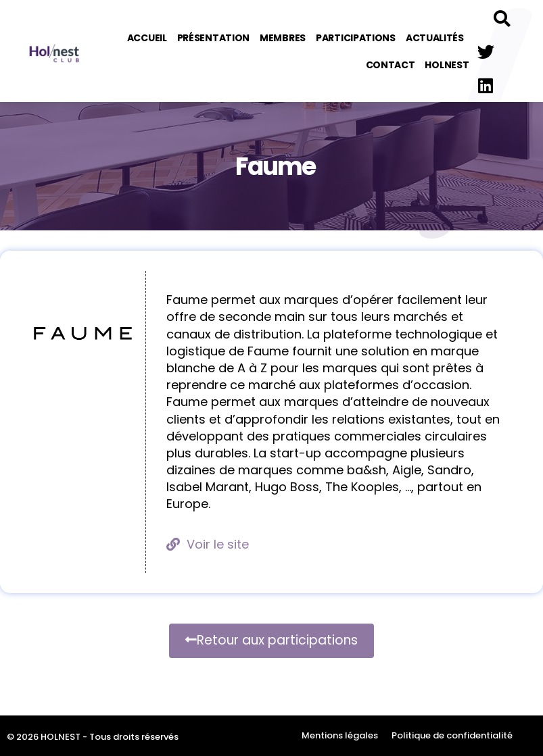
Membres (283, 38)
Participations (356, 38)
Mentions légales (340, 735)
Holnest (447, 65)
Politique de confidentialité (452, 735)
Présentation (213, 38)
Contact (391, 65)
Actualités (435, 38)
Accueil (147, 38)
